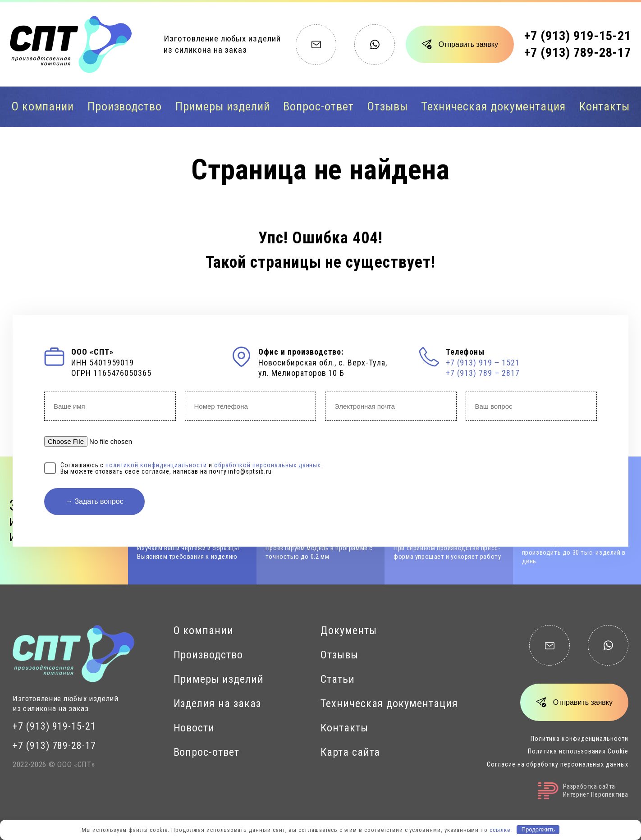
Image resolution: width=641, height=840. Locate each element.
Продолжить (538, 829)
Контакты (605, 106)
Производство (125, 106)
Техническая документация (493, 106)
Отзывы (387, 106)
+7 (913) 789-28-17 (578, 52)
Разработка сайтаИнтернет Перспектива (583, 791)
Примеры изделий (223, 106)
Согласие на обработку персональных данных (558, 764)
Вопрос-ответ (318, 106)
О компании (43, 106)
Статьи (338, 679)
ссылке (500, 829)
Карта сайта (350, 752)
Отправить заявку (468, 44)
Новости (194, 728)
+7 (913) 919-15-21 (578, 36)
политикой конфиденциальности (156, 465)
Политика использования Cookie (578, 751)
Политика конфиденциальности (579, 739)
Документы (349, 630)
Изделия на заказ (217, 703)
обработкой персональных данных (268, 465)
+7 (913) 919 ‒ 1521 (483, 363)
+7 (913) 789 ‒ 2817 (483, 373)
